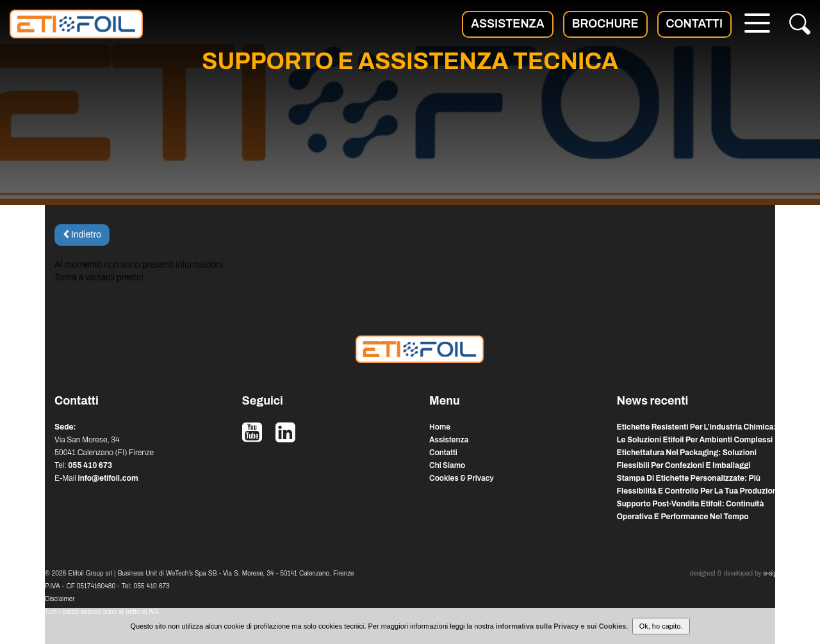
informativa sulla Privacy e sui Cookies (561, 626)
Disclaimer (60, 599)
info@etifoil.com (108, 478)
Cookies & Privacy (462, 478)
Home (440, 427)
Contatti (694, 24)
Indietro (82, 235)
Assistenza (507, 24)
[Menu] (757, 25)
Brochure (605, 24)
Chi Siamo (447, 465)
